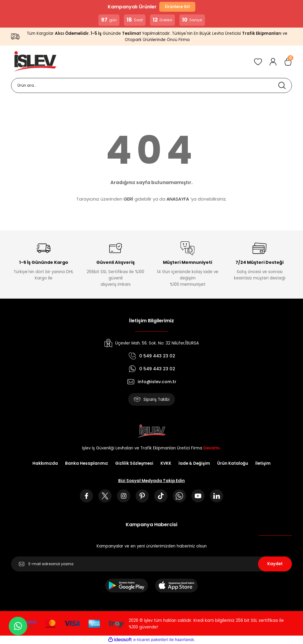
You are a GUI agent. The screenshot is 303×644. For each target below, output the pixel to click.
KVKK (166, 463)
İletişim (263, 463)
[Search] (151, 85)
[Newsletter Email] (151, 564)
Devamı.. (212, 448)
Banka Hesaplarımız (87, 463)
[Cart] (288, 62)
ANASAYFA (178, 199)
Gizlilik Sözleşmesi (134, 463)
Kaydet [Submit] (275, 564)
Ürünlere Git (177, 7)
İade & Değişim (194, 463)
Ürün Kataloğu (233, 463)
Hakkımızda (45, 463)
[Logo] (34, 62)
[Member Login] (273, 62)
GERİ (128, 199)
